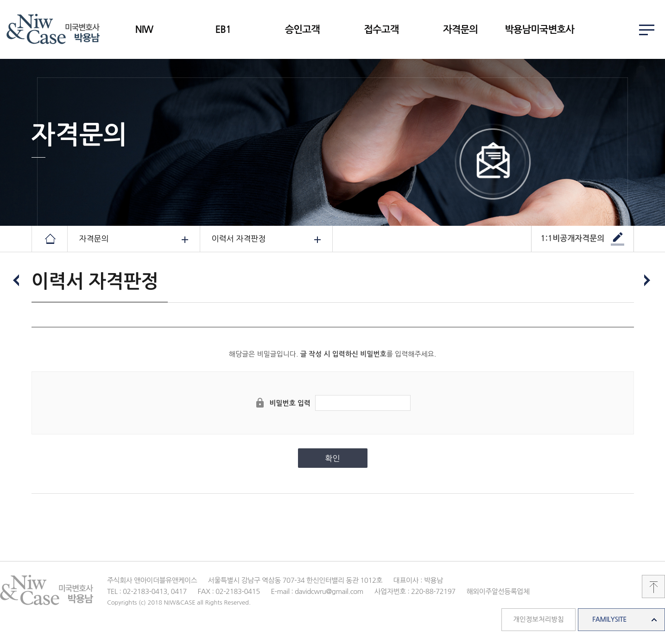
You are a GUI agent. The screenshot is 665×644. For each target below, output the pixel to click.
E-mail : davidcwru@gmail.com (317, 591)
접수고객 (381, 29)
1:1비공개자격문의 (573, 239)
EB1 (223, 29)
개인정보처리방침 (538, 619)
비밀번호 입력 (290, 403)
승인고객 (302, 29)
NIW (144, 29)
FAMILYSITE (609, 619)
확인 (333, 458)
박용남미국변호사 (539, 29)
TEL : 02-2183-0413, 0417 (147, 591)
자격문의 (460, 29)
